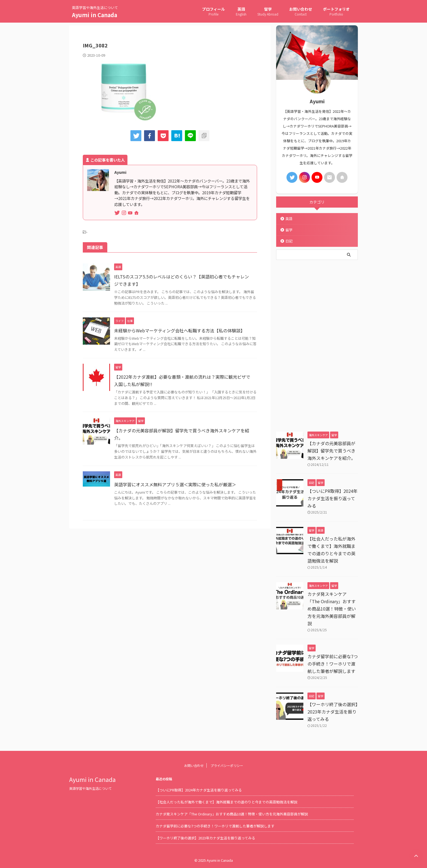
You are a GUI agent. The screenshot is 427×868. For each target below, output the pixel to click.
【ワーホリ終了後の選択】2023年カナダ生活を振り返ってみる (333, 712)
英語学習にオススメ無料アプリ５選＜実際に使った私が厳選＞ (175, 484)
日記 (289, 241)
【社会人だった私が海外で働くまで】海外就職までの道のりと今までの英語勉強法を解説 (227, 802)
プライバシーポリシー (227, 765)
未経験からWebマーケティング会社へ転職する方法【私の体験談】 (179, 330)
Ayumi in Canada (94, 15)
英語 (241, 12)
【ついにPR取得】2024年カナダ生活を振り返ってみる (333, 498)
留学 (268, 12)
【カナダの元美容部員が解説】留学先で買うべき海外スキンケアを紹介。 (331, 451)
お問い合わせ (301, 12)
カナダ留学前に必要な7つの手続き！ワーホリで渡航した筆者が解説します (333, 664)
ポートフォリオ (336, 12)
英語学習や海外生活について (90, 788)
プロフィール (213, 12)
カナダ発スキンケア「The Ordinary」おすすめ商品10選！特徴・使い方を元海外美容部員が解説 (332, 609)
